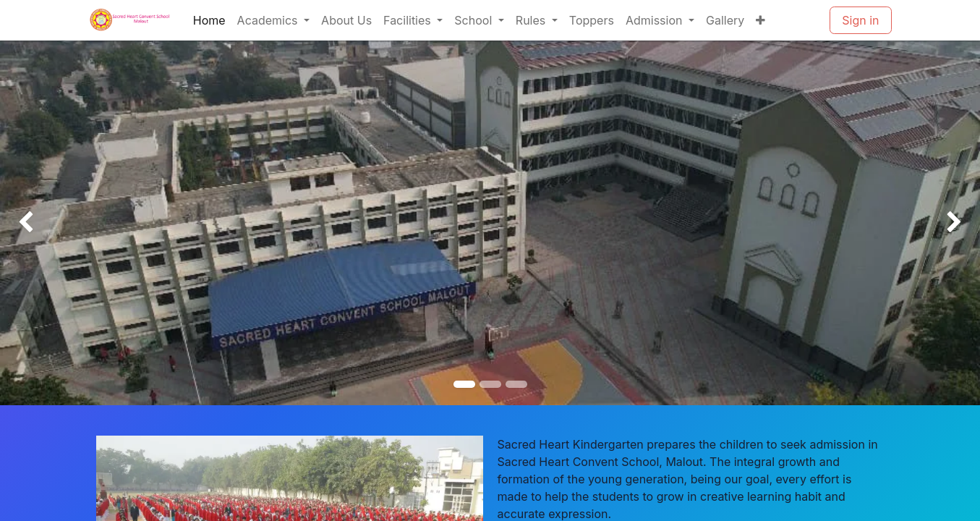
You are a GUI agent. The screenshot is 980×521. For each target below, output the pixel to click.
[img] (39, 223)
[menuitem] (209, 20)
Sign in (860, 20)
